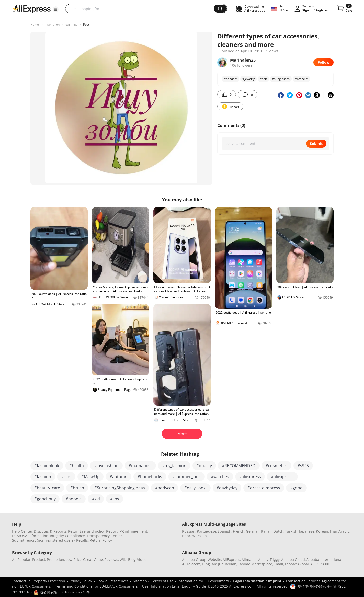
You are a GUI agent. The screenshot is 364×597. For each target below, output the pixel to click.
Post (86, 24)
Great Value (93, 559)
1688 (325, 564)
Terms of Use (162, 581)
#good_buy (45, 499)
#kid (96, 499)
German (253, 531)
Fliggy (275, 559)
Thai (333, 531)
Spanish (224, 531)
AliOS (315, 564)
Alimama (249, 559)
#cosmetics (277, 466)
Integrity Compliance (67, 536)
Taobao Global (297, 564)
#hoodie (74, 499)
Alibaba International (324, 559)
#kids (66, 477)
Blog (132, 559)
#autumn (119, 477)
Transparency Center (104, 536)
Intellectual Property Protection (39, 581)
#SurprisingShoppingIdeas (120, 488)
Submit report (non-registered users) (43, 540)
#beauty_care (47, 488)
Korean (322, 531)
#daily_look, (195, 488)
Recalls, (83, 540)
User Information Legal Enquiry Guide (174, 586)
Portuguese (207, 531)
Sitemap (140, 581)
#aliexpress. (282, 477)
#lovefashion (106, 466)
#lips (115, 499)
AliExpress (231, 559)
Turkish (291, 531)
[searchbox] (141, 9)
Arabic (344, 531)
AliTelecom (191, 564)
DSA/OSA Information (30, 536)
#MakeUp (90, 477)
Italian (266, 531)
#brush (77, 488)
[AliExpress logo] (32, 9)
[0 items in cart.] (344, 9)
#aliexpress (250, 477)
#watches (220, 477)
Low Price (74, 559)
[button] (56, 9)
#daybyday (227, 488)
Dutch (278, 531)
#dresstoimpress (264, 488)
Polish (202, 536)
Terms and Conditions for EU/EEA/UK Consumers (96, 586)
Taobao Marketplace (255, 564)
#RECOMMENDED (239, 466)
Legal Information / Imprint (257, 581)
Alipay (263, 559)
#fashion (43, 477)
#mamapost (140, 466)
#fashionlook (47, 466)
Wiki (123, 559)
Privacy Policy (81, 581)
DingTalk (209, 564)
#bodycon (165, 488)
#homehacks (150, 477)
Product (39, 559)
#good (296, 488)
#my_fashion (174, 466)
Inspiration (52, 24)
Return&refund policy (86, 531)
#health (77, 466)
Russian (189, 531)
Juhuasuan (227, 564)
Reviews (111, 559)
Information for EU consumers (203, 581)
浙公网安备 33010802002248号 (62, 592)
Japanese (307, 531)
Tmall (278, 564)
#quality (204, 466)
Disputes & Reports (50, 531)
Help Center (22, 531)
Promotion (55, 559)
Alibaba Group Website (202, 559)
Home (35, 24)
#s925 (303, 466)
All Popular (21, 559)
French (239, 531)
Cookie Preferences (112, 581)
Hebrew (189, 536)
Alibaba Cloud (293, 559)
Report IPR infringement (127, 531)
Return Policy (101, 540)
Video (142, 559)
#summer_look (186, 477)
